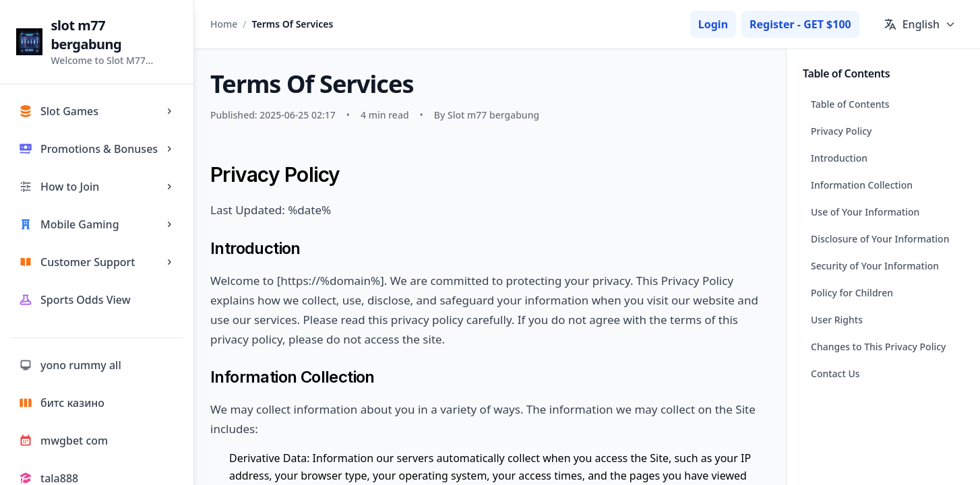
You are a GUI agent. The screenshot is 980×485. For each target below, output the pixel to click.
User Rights (837, 320)
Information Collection (862, 185)
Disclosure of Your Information (880, 239)
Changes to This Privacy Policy (879, 347)
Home (224, 24)
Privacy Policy (841, 131)
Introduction (839, 158)
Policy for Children (852, 293)
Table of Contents (850, 104)
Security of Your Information (875, 266)
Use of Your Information (865, 212)
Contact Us (835, 374)
